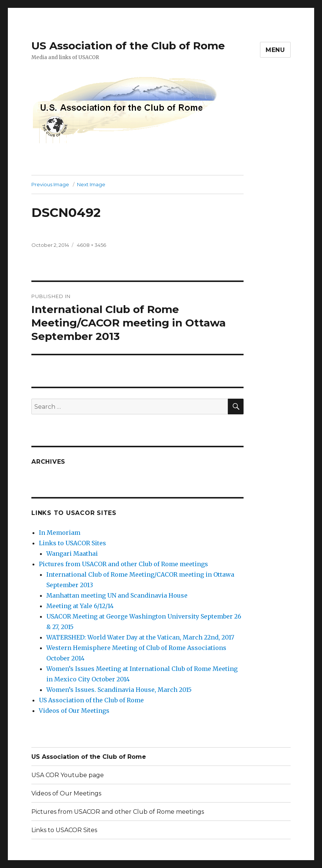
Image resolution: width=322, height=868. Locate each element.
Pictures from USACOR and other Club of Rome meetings (123, 564)
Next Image (91, 184)
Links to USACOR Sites (72, 543)
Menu (275, 50)
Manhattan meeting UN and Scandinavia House (117, 595)
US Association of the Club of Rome (128, 46)
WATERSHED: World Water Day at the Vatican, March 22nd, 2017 (140, 637)
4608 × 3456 (92, 245)
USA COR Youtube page (68, 775)
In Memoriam (60, 533)
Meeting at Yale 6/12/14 (80, 606)
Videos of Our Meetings (74, 711)
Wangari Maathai (72, 553)
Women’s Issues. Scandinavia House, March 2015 (119, 690)
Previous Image (50, 184)
